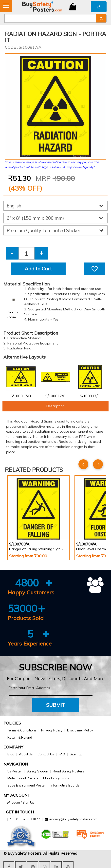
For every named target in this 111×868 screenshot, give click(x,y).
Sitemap (76, 754)
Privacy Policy (52, 730)
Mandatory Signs (56, 778)
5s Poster (15, 771)
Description (55, 406)
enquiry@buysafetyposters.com (73, 819)
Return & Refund (20, 737)
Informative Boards (65, 785)
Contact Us (46, 754)
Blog (11, 754)
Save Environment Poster (27, 785)
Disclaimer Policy (80, 730)
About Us (26, 754)
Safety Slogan (37, 771)
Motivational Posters (23, 778)
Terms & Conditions (22, 730)
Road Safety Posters (68, 771)
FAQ (62, 754)
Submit (56, 705)
